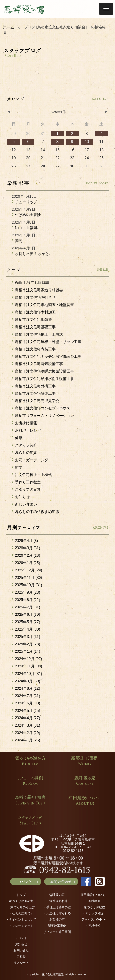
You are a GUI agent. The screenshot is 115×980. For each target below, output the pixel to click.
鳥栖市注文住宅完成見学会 (36, 401)
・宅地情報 (93, 926)
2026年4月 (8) (25, 541)
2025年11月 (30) (27, 578)
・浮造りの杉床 (57, 901)
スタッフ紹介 (25, 445)
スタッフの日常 (26, 490)
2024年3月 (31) (26, 725)
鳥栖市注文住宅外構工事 (34, 386)
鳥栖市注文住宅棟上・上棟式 (37, 334)
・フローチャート (21, 926)
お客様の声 (57, 920)
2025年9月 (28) (26, 592)
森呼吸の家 (57, 895)
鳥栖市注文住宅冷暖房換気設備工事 (43, 371)
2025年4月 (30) (26, 629)
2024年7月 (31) (26, 696)
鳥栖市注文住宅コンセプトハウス (41, 408)
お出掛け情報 (25, 423)
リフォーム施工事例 (57, 932)
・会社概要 (93, 901)
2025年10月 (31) (27, 585)
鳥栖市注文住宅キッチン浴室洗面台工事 (47, 357)
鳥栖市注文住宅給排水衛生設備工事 (43, 379)
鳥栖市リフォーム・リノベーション (43, 416)
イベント (21, 938)
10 (87, 141)
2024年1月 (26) (26, 740)
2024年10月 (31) (27, 674)
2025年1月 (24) (26, 651)
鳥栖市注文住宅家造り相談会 (37, 290)
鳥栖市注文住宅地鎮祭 (32, 320)
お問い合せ (21, 950)
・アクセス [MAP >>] (93, 920)
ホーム (9, 27)
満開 (17, 241)
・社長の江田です (21, 913)
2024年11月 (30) (27, 666)
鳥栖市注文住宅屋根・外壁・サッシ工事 (47, 342)
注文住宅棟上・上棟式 (32, 475)
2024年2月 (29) (26, 733)
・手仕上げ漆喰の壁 (57, 907)
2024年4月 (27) (26, 718)
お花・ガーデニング (30, 460)
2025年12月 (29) (27, 570)
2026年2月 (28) (26, 555)
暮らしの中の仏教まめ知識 (36, 512)
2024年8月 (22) (26, 688)
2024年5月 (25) (26, 711)
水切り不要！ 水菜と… (32, 254)
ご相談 (21, 956)
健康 (17, 438)
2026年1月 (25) (26, 563)
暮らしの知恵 (25, 453)
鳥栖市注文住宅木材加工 (34, 312)
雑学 (17, 467)
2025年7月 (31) (26, 607)
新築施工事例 (57, 926)
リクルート (21, 963)
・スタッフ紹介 (93, 913)
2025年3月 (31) (26, 637)
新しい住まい (25, 504)
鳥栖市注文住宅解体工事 (34, 393)
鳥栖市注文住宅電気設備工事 (37, 364)
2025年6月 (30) (26, 615)
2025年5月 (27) (26, 622)
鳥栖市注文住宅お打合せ (34, 297)
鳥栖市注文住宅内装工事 (34, 349)
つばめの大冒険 (26, 215)
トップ (21, 895)
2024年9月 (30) (26, 681)
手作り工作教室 (26, 482)
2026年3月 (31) (26, 548)
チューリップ (25, 202)
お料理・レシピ (26, 430)
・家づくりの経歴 (93, 907)
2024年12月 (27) (27, 659)
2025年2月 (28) (26, 644)
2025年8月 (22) (26, 600)
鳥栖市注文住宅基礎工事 (34, 327)
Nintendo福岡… (26, 228)
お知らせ (21, 497)
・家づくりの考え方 (21, 907)
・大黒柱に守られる (57, 913)
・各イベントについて (21, 920)
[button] (106, 9)
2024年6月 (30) (26, 703)
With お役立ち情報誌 (31, 283)
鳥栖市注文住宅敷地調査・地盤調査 (43, 305)
